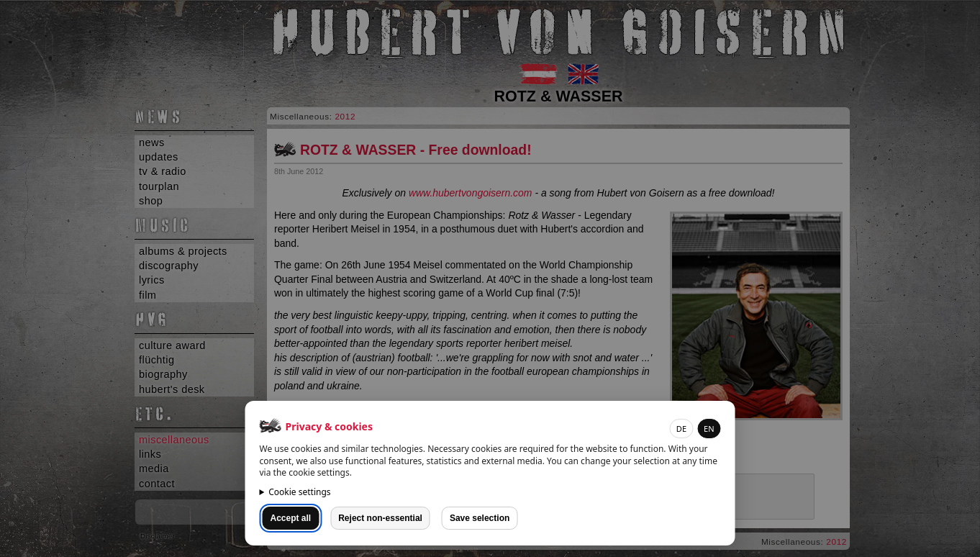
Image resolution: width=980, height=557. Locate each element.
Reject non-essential (380, 518)
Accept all (291, 518)
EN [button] (709, 429)
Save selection (480, 518)
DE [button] (681, 429)
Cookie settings (299, 492)
